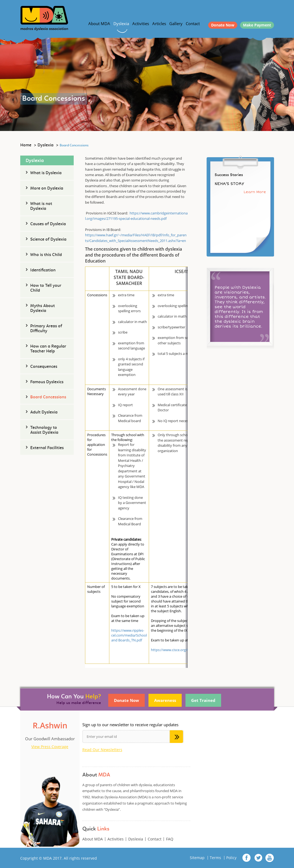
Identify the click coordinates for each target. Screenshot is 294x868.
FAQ (170, 839)
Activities (141, 23)
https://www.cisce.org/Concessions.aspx (183, 650)
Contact (193, 23)
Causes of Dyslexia (48, 224)
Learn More (255, 192)
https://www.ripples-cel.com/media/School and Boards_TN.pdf (129, 635)
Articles (159, 23)
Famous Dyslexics (47, 382)
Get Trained (203, 700)
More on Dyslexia (47, 189)
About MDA (99, 23)
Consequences (44, 367)
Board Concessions (48, 397)
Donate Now (223, 25)
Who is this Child (46, 255)
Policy (231, 858)
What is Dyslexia (46, 173)
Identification (43, 270)
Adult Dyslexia (44, 412)
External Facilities (47, 448)
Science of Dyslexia (48, 240)
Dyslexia (121, 23)
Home (26, 145)
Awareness (165, 700)
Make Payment (257, 25)
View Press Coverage (50, 747)
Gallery (176, 23)
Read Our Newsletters (102, 750)
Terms (215, 858)
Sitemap (197, 858)
